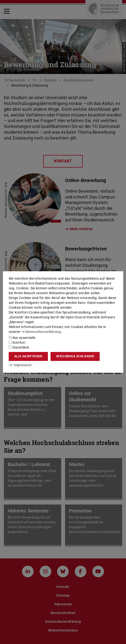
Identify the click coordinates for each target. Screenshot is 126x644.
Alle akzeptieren (28, 356)
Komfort (17, 343)
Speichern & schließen (75, 356)
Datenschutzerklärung (41, 332)
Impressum (20, 365)
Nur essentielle (22, 338)
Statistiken (19, 347)
